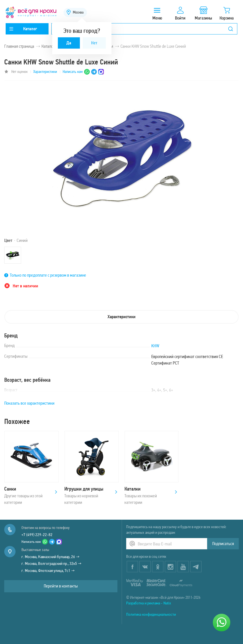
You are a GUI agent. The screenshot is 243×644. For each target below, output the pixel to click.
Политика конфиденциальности (151, 614)
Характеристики (45, 72)
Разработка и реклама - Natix (149, 603)
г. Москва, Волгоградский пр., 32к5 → (52, 563)
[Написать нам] (222, 623)
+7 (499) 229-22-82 (37, 535)
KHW (155, 346)
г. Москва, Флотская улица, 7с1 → (48, 571)
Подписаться (223, 544)
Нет (94, 43)
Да (69, 43)
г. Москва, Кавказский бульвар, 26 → (51, 557)
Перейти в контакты (61, 586)
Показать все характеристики (29, 403)
